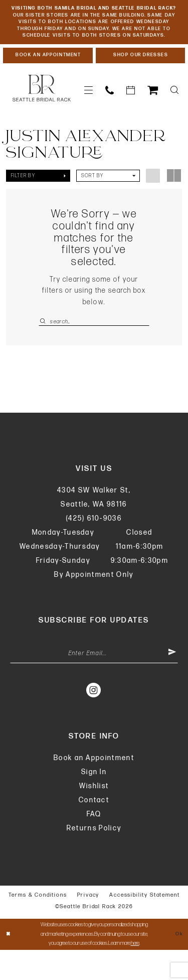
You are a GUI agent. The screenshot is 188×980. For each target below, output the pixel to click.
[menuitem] (89, 115)
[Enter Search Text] (94, 346)
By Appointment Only (94, 602)
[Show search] (175, 115)
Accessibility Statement (144, 925)
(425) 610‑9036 (94, 545)
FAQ (94, 844)
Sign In (94, 802)
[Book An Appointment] (48, 79)
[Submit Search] (44, 346)
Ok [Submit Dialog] (178, 964)
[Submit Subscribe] (171, 682)
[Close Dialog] (9, 964)
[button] (89, 115)
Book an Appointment (94, 788)
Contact (94, 830)
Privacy (88, 925)
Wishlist (94, 816)
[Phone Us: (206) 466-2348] (110, 115)
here (135, 973)
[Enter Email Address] (94, 682)
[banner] (42, 113)
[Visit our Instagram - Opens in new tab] (94, 720)
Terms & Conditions (38, 925)
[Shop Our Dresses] (141, 79)
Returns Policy (94, 858)
